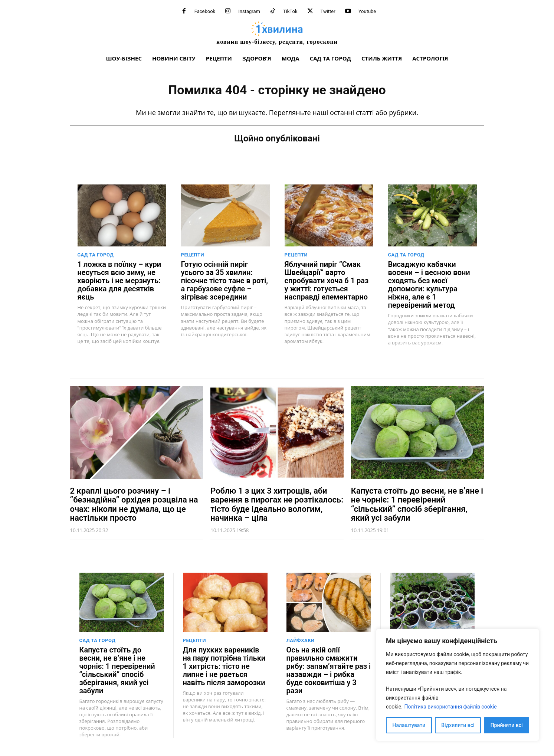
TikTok (290, 11)
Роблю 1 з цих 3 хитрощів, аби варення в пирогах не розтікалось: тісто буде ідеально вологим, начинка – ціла (277, 504)
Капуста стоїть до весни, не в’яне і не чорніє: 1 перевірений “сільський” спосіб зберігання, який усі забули (417, 504)
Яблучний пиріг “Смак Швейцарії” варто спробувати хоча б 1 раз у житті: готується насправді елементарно (327, 281)
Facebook (205, 11)
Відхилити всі (458, 725)
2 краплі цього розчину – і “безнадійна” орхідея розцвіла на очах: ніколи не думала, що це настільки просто (134, 504)
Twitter (328, 11)
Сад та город (96, 255)
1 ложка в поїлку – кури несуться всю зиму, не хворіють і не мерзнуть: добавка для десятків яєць (119, 281)
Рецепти (193, 255)
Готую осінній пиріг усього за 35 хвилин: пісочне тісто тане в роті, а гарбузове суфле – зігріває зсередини (224, 281)
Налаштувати (409, 725)
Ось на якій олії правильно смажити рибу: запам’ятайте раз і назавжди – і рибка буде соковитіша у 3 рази (329, 670)
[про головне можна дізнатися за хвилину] (277, 33)
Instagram (249, 11)
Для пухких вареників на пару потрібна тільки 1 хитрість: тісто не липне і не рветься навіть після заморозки (224, 666)
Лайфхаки (301, 640)
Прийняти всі (507, 725)
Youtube (367, 11)
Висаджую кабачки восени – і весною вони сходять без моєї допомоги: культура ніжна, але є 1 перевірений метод (429, 285)
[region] (458, 685)
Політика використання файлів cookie (450, 707)
